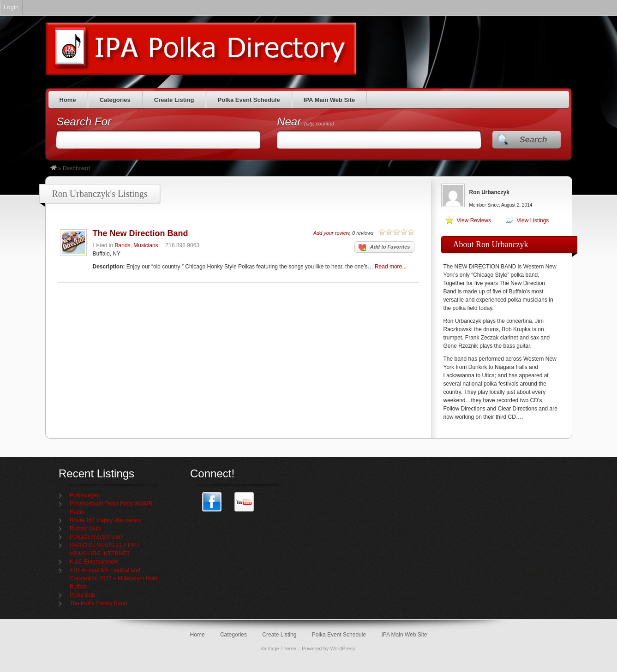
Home (68, 100)
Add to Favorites (384, 248)
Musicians (146, 245)
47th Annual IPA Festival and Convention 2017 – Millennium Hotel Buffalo (114, 578)
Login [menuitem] (11, 7)
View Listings (533, 220)
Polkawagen (85, 495)
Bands (123, 245)
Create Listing (174, 100)
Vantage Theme (279, 648)
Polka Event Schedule (249, 100)
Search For (84, 122)
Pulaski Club (85, 529)
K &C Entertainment (94, 562)
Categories (115, 100)
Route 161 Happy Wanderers (105, 520)
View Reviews (474, 220)
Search (533, 140)
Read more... (391, 267)
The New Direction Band (141, 233)
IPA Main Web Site (329, 100)
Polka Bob (82, 595)
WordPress (342, 648)
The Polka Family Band (98, 603)
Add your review (331, 233)
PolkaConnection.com (97, 537)
